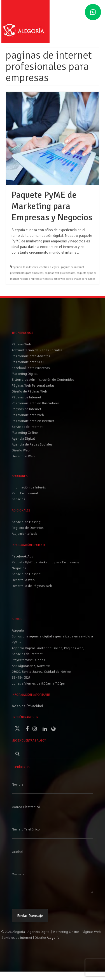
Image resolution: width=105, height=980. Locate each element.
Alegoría (53, 938)
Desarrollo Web (23, 580)
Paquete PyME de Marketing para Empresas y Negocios (45, 565)
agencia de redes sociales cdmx (31, 267)
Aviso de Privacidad (27, 706)
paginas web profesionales (60, 273)
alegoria (55, 267)
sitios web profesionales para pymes (75, 279)
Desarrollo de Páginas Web (32, 586)
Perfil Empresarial (25, 493)
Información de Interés (29, 487)
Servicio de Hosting (26, 574)
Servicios (18, 499)
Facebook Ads (22, 556)
